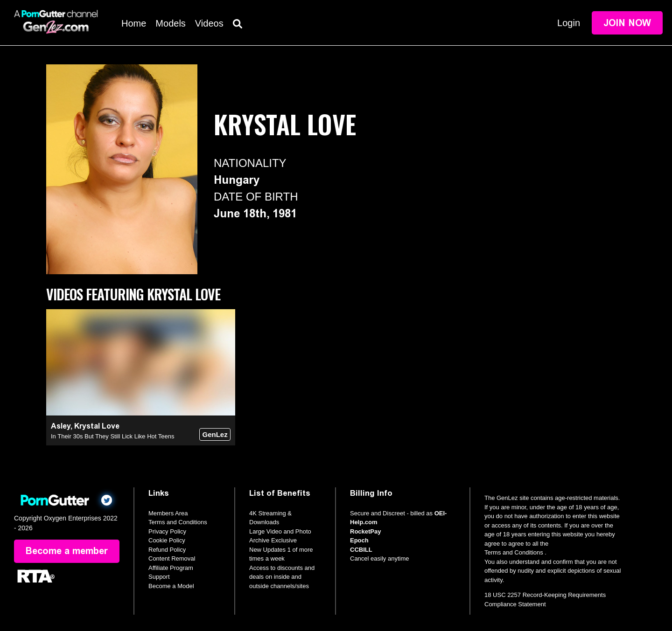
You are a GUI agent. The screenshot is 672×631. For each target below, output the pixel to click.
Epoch (359, 540)
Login (569, 23)
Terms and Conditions (178, 522)
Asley (61, 426)
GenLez (215, 434)
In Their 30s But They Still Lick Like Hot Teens (112, 436)
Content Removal (172, 558)
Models (170, 23)
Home (134, 23)
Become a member (67, 551)
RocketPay (365, 531)
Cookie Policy (167, 540)
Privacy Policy (167, 531)
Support (159, 577)
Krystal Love (97, 426)
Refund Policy (167, 550)
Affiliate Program (171, 568)
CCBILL (361, 550)
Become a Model (171, 586)
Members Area (168, 513)
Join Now (627, 23)
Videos (209, 23)
